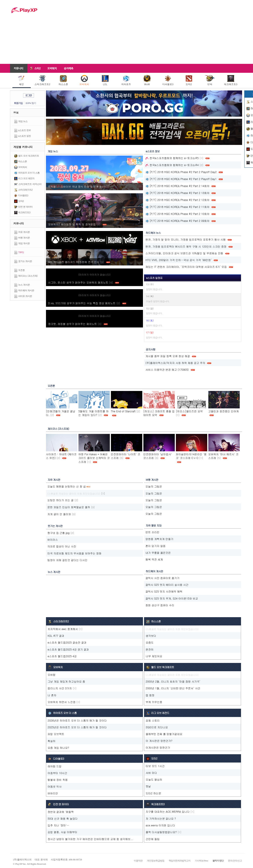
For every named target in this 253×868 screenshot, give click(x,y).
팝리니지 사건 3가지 (60, 688)
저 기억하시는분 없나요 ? (161, 818)
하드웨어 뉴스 (153, 233)
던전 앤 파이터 (25, 207)
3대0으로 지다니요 (157, 727)
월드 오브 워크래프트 (29, 156)
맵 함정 (150, 695)
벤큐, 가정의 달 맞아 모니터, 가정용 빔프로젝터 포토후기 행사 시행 (186, 239)
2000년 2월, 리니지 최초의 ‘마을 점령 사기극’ (173, 681)
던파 (210, 80)
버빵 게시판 (24, 238)
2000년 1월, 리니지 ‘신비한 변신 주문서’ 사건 (173, 688)
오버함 (52, 675)
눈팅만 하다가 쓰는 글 (61, 500)
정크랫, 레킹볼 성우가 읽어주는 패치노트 (78, 324)
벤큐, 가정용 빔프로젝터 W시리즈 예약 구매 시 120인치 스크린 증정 (186, 246)
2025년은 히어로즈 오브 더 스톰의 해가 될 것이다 (77, 727)
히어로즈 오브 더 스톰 (29, 173)
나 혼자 (52, 695)
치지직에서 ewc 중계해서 (63, 629)
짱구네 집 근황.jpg (59, 533)
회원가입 (18, 103)
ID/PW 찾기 (31, 103)
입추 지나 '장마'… (59, 825)
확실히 (52, 741)
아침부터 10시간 (58, 773)
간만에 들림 (153, 839)
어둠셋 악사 (55, 786)
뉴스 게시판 (24, 285)
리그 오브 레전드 (26, 178)
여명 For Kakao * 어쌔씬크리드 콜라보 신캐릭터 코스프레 (94, 458)
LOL (105, 80)
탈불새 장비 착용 (58, 780)
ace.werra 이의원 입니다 (160, 825)
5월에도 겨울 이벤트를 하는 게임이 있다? (94, 413)
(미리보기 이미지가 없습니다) (94, 274)
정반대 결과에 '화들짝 (61, 812)
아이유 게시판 (25, 296)
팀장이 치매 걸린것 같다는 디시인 (68, 560)
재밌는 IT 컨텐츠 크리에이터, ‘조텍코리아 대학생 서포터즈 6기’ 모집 (186, 267)
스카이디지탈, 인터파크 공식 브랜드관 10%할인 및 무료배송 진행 (184, 253)
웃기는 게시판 (25, 261)
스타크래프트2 (42, 80)
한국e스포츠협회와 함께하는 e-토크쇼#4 (172, 165)
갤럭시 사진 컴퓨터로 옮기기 (163, 578)
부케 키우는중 (154, 702)
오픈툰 (22, 270)
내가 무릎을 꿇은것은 (158, 553)
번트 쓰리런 (153, 532)
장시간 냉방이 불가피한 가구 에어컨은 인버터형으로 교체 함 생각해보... (90, 839)
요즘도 (150, 642)
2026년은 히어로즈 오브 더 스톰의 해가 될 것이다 (77, 720)
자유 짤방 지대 (154, 525)
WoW (147, 80)
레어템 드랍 (55, 766)
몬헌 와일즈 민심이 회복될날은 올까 (69, 507)
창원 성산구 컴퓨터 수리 (160, 605)
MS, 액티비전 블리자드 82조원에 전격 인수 (79, 262)
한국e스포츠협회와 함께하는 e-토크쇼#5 (172, 158)
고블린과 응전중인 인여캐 (224, 411)
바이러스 (53, 539)
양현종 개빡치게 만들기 (160, 539)
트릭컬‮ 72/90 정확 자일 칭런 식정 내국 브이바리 (79, 186)
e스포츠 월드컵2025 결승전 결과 (67, 642)
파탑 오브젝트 (56, 734)
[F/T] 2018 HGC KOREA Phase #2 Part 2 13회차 (177, 193)
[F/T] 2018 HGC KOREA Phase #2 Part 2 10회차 (177, 214)
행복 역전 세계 (154, 559)
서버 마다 (151, 773)
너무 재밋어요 (154, 656)
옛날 (148, 786)
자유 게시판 (24, 232)
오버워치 (84, 80)
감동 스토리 (153, 720)
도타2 (189, 80)
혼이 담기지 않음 (156, 546)
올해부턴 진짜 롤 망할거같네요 (164, 734)
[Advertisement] (147, 32)
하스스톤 (63, 80)
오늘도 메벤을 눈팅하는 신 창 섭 (67, 486)
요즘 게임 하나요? (59, 748)
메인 (22, 80)
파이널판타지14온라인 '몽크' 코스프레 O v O (191, 456)
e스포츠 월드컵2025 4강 (62, 656)
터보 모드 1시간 (155, 766)
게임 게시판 (24, 243)
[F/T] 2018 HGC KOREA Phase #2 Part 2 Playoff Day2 (181, 172)
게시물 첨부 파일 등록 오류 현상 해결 (168, 356)
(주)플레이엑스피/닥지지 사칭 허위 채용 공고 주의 (175, 363)
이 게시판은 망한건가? (159, 741)
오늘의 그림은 (154, 486)
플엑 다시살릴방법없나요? (161, 832)
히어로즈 (126, 80)
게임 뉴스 (23, 121)
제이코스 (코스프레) (28, 276)
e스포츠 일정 (25, 136)
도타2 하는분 (154, 793)
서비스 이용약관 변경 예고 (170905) (167, 369)
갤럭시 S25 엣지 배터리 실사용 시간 (167, 585)
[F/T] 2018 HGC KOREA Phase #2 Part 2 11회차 (177, 207)
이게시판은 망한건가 (158, 747)
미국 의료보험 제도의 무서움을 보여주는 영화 (75, 553)
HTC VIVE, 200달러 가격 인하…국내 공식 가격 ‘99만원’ (179, 260)
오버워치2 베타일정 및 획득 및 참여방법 (77, 224)
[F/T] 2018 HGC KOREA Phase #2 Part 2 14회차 (177, 186)
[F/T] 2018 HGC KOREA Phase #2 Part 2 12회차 (177, 200)
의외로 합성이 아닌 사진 (62, 546)
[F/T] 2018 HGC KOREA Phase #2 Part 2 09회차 (177, 221)
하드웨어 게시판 (26, 290)
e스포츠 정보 (25, 130)
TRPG (21, 252)
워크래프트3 (231, 80)
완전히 (150, 649)
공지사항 (151, 349)
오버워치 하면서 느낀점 (62, 702)
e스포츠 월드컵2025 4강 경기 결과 (68, 649)
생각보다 (151, 636)
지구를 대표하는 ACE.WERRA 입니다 (168, 811)
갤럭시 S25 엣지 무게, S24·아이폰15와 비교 (172, 598)
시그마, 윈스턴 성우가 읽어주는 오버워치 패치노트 (84, 282)
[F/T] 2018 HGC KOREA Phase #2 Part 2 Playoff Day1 (181, 179)
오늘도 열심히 (154, 779)
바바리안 (53, 793)
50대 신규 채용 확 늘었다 (63, 818)
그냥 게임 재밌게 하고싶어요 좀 (66, 681)
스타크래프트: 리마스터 (30, 184)
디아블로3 (168, 80)
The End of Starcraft (123, 411)
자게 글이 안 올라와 (59, 514)
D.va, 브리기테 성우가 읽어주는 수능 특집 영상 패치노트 (87, 303)
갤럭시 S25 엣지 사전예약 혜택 (164, 591)
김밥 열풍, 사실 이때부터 (63, 832)
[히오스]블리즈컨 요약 (189, 411)
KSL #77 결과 (56, 636)
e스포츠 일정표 (154, 278)
